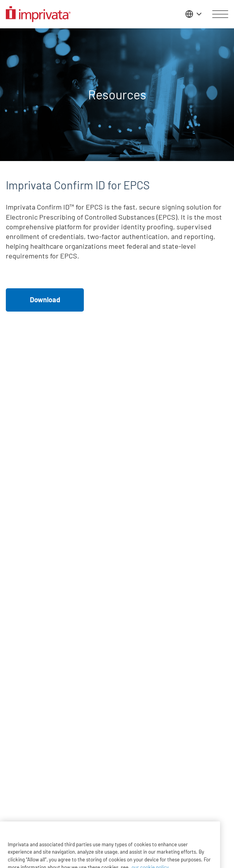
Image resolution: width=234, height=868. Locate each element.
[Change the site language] (193, 14)
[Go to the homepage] (38, 14)
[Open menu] (220, 14)
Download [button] (45, 300)
